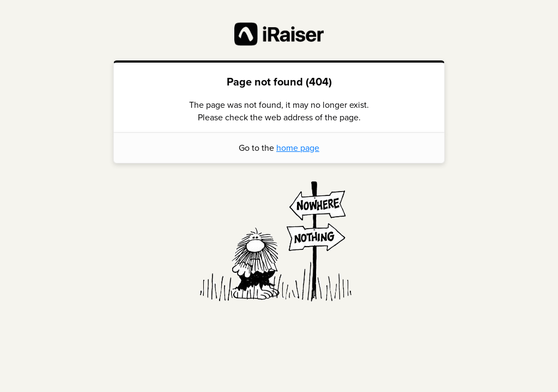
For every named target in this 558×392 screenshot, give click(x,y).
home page (298, 148)
